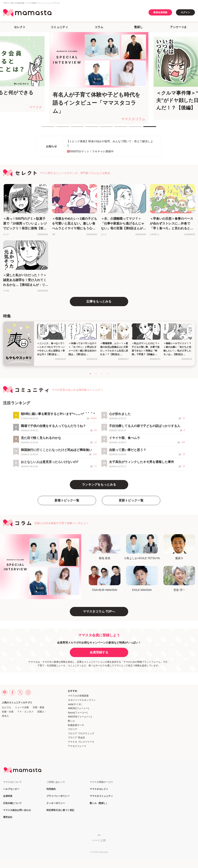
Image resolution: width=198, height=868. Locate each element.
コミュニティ (59, 27)
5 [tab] (102, 128)
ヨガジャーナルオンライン (82, 700)
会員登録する (99, 652)
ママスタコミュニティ (101, 796)
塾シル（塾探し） (99, 803)
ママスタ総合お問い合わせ (17, 810)
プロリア (73, 729)
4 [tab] (87, 128)
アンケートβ (178, 27)
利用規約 (51, 789)
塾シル (71, 721)
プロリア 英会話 (76, 738)
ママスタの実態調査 (78, 696)
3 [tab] (73, 128)
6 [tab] (116, 128)
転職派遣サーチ (76, 725)
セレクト (20, 27)
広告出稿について (12, 803)
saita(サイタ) (75, 704)
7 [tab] (131, 128)
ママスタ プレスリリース (81, 742)
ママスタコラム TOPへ (99, 611)
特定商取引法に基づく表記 (60, 810)
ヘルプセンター (11, 789)
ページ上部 (99, 840)
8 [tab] (145, 128)
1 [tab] (44, 128)
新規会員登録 (160, 12)
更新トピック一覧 (131, 500)
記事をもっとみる (99, 301)
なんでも (7, 707)
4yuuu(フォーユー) (78, 713)
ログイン (185, 12)
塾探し (139, 27)
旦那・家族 (38, 707)
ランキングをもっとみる (99, 485)
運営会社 (8, 817)
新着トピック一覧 (67, 500)
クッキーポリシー (56, 803)
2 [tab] (58, 128)
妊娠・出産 (8, 712)
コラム (99, 27)
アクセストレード (77, 746)
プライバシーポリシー (58, 796)
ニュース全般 (22, 707)
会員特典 (8, 796)
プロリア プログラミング (81, 733)
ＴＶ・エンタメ (25, 712)
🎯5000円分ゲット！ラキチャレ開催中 (90, 151)
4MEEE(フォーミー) (78, 708)
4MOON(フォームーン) (80, 717)
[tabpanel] (99, 78)
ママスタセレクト (99, 789)
